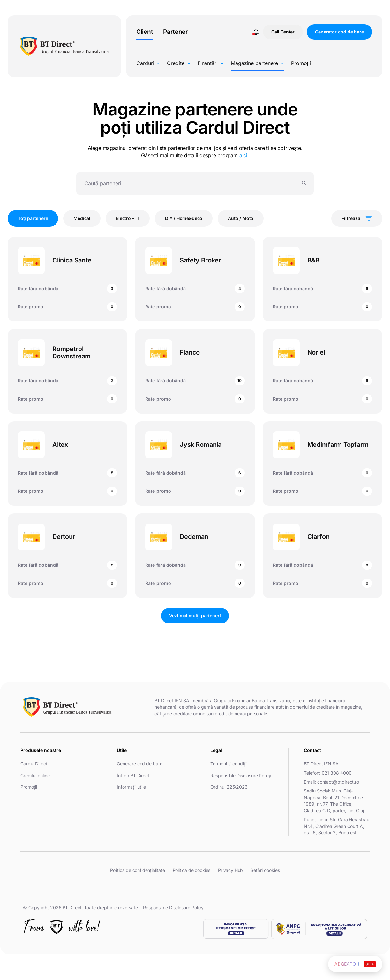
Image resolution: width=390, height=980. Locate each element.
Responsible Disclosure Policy (241, 775)
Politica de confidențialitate (138, 870)
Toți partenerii (33, 218)
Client (145, 32)
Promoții (301, 63)
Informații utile (131, 787)
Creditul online (35, 775)
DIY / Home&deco (184, 218)
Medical (82, 218)
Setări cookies (265, 870)
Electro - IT (128, 218)
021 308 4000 (337, 773)
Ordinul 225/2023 (229, 787)
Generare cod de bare (139, 764)
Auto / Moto (241, 218)
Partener (176, 32)
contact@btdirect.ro (338, 782)
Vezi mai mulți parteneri (195, 616)
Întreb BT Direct (133, 775)
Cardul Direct (34, 764)
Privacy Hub (230, 870)
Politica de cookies (192, 870)
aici (243, 155)
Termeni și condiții (229, 764)
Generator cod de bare (339, 32)
